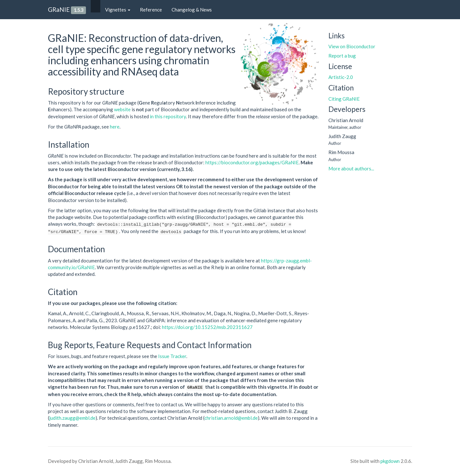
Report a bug (342, 56)
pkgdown (390, 461)
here (115, 127)
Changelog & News (192, 10)
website (122, 109)
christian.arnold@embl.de (231, 418)
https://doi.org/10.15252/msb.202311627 (207, 327)
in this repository (168, 116)
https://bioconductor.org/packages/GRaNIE (252, 162)
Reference (151, 10)
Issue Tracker (172, 356)
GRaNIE (59, 9)
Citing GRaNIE (344, 99)
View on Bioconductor (352, 46)
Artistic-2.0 (341, 77)
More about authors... (351, 168)
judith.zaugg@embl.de (72, 418)
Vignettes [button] (118, 10)
